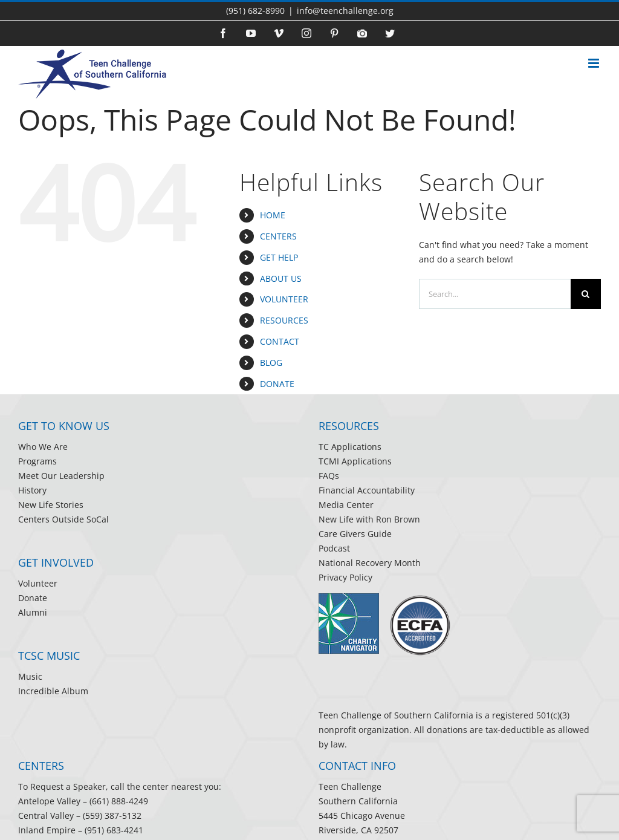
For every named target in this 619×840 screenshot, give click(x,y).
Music (30, 676)
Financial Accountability (367, 490)
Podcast (334, 548)
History (32, 490)
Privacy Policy (345, 577)
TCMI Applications (355, 461)
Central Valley (46, 816)
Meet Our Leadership (61, 476)
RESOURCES (284, 320)
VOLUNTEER (284, 299)
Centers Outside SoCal (63, 519)
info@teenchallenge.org (345, 11)
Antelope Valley (49, 801)
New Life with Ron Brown (369, 519)
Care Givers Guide (355, 534)
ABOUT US (281, 278)
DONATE (277, 384)
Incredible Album (53, 691)
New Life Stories (51, 505)
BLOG (271, 363)
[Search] (586, 294)
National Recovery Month (370, 563)
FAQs (329, 476)
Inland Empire (47, 830)
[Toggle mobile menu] (595, 66)
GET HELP (279, 257)
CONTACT (280, 341)
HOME (273, 215)
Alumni (33, 612)
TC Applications (350, 447)
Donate (33, 598)
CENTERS (278, 236)
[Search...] (495, 294)
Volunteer (38, 583)
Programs (37, 461)
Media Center (346, 505)
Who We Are (43, 447)
